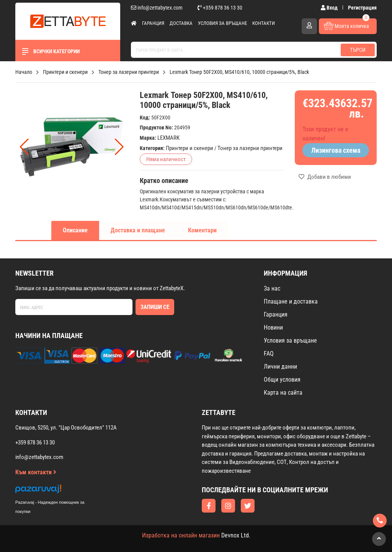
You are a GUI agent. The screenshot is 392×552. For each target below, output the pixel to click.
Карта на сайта (283, 393)
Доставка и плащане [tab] (138, 230)
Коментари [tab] (202, 230)
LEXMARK (168, 138)
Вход (330, 8)
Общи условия (282, 380)
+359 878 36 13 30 (220, 8)
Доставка (181, 23)
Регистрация (362, 8)
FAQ (269, 354)
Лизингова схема (336, 150)
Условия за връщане (222, 23)
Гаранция (153, 23)
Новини (273, 327)
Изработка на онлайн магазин (181, 535)
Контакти (264, 23)
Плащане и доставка (291, 301)
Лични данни (280, 367)
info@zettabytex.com (157, 8)
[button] (119, 147)
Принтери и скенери (189, 148)
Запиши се (155, 307)
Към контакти (36, 472)
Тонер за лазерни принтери (250, 148)
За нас (272, 288)
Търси (358, 50)
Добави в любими (325, 177)
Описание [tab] (75, 230)
